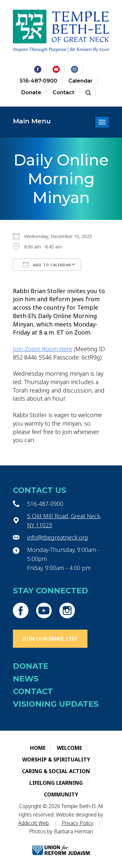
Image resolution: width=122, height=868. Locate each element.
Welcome (69, 748)
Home (38, 748)
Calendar (81, 81)
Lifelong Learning (56, 783)
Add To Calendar (47, 265)
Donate (31, 92)
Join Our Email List (50, 639)
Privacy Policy (77, 823)
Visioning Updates (56, 704)
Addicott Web (33, 823)
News (26, 679)
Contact (63, 92)
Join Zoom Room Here (43, 349)
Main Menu (32, 121)
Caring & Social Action (56, 771)
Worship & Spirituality (56, 759)
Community (61, 794)
